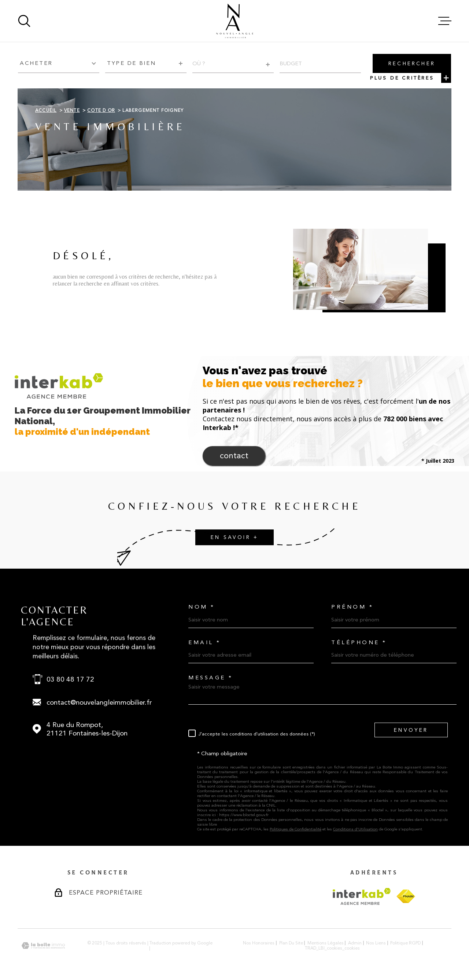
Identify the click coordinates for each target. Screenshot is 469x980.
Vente (72, 110)
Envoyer (411, 730)
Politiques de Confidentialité (296, 829)
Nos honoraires (259, 943)
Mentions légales (326, 943)
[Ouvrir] (24, 21)
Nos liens (376, 943)
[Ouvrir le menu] (445, 21)
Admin (355, 943)
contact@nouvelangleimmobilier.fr (99, 702)
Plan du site (291, 943)
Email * (205, 643)
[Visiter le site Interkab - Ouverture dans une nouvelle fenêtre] (362, 896)
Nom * (202, 607)
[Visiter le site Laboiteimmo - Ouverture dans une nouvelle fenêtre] (43, 946)
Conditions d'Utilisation (355, 829)
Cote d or (101, 110)
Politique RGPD (405, 943)
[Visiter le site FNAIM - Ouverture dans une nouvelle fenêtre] (406, 896)
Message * (211, 678)
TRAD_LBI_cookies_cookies (332, 948)
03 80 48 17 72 (70, 679)
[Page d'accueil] (235, 21)
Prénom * (352, 607)
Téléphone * (359, 643)
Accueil (46, 110)
